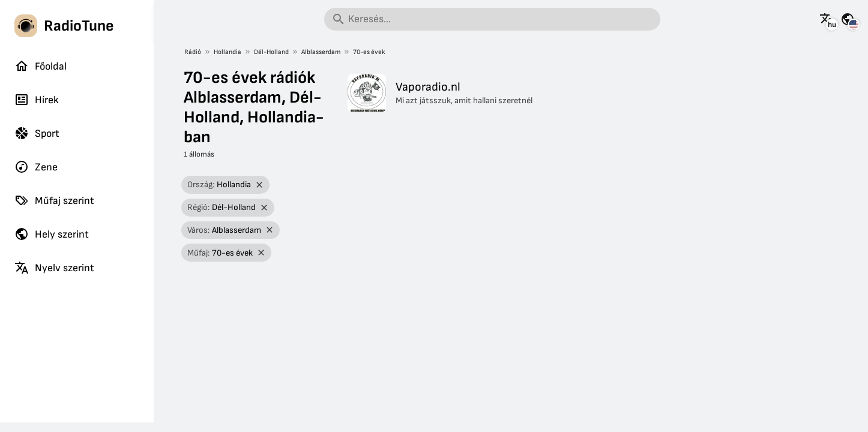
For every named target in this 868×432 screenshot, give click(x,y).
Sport (37, 133)
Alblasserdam (321, 52)
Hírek (37, 100)
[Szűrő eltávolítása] (259, 185)
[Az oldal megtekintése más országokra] (848, 19)
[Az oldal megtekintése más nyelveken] (827, 19)
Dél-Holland (271, 52)
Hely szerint (52, 234)
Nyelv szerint (54, 268)
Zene (36, 167)
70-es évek (369, 52)
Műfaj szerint (54, 200)
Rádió (193, 52)
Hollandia (228, 52)
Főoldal (41, 66)
